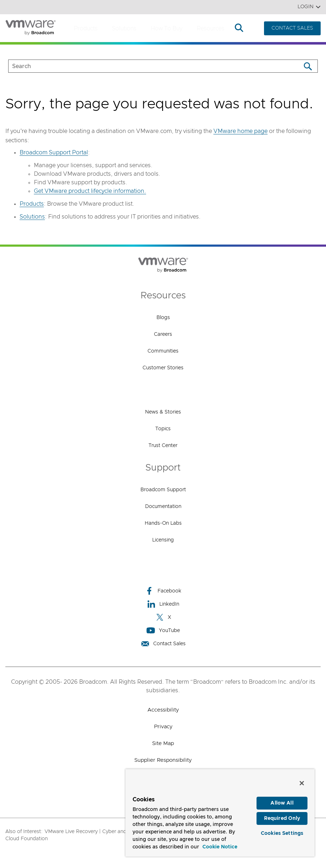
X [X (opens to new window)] (163, 617)
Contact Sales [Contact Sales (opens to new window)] (163, 644)
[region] (220, 813)
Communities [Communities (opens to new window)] (163, 351)
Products (86, 29)
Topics (163, 429)
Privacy (163, 727)
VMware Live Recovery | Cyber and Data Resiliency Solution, (115, 832)
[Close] (302, 783)
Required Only (282, 820)
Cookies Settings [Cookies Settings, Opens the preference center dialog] (282, 836)
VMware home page (240, 131)
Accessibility (163, 710)
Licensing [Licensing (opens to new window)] (163, 540)
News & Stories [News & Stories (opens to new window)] (163, 412)
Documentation (163, 507)
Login (309, 7)
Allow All (282, 803)
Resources (211, 29)
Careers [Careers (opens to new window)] (163, 334)
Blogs (163, 318)
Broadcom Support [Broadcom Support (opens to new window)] (163, 490)
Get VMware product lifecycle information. (90, 191)
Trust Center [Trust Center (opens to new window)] (163, 446)
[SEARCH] (147, 66)
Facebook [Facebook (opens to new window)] (163, 591)
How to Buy (167, 29)
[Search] (308, 66)
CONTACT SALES (292, 28)
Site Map (163, 743)
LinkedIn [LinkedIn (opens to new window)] (163, 604)
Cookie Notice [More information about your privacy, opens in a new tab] (220, 847)
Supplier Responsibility (163, 760)
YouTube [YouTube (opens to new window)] (163, 630)
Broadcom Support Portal (54, 153)
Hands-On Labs (163, 523)
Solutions (124, 29)
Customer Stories (163, 368)
